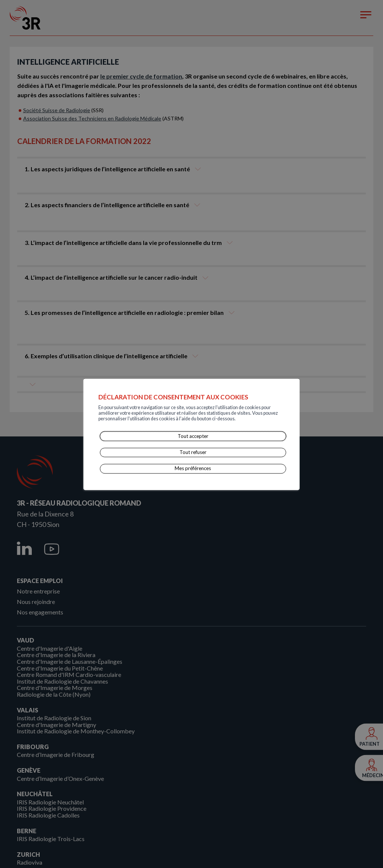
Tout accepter (193, 433)
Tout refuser (193, 450)
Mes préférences (193, 466)
